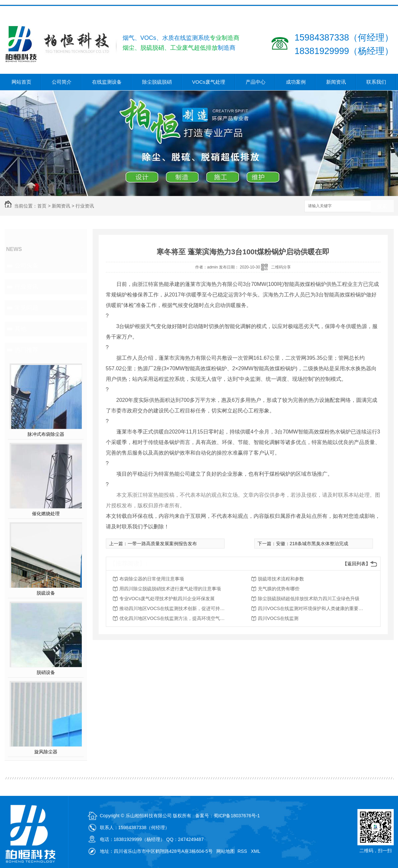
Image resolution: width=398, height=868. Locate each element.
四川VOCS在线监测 (278, 618)
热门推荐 (26, 350)
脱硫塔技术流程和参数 (281, 579)
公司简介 (62, 82)
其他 (20, 329)
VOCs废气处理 (209, 82)
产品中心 (256, 82)
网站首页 (21, 82)
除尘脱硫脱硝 (157, 82)
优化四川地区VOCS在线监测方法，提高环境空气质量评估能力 (172, 618)
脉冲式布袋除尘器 (46, 434)
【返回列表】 (356, 564)
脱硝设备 (46, 672)
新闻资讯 (336, 82)
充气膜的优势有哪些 (279, 589)
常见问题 (26, 308)
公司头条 (26, 266)
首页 (42, 206)
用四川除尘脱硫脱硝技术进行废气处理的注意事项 (170, 589)
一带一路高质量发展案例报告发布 (162, 544)
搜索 (382, 206)
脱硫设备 (46, 593)
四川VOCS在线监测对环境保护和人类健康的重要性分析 (311, 608)
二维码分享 (281, 267)
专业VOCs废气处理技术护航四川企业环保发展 (167, 599)
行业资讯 (85, 206)
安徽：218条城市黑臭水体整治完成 (312, 544)
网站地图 (226, 851)
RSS (243, 851)
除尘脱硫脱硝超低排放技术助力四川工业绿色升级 (309, 599)
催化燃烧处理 (46, 514)
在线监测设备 (107, 82)
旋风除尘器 (46, 752)
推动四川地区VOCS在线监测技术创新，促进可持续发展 (172, 608)
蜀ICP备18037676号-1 (237, 816)
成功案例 (296, 82)
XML (256, 851)
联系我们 (376, 82)
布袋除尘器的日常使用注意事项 (152, 579)
